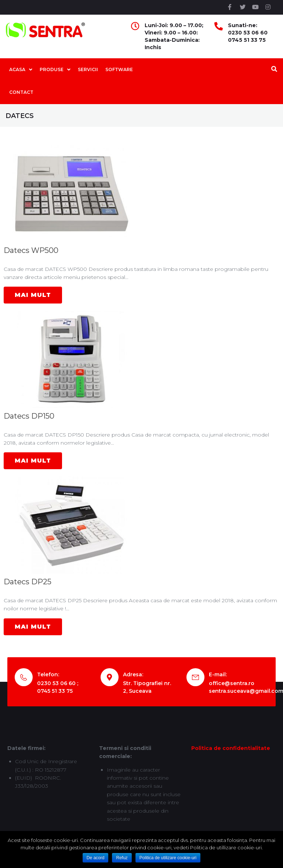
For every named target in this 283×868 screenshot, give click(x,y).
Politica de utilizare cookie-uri (168, 858)
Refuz (122, 858)
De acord (96, 858)
